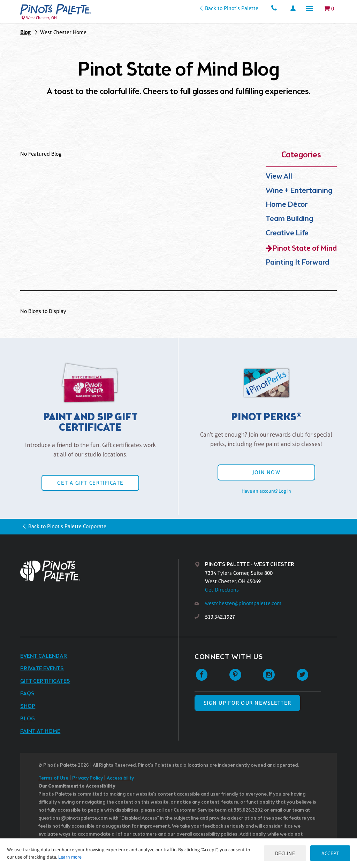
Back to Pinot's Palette (232, 8)
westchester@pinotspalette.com (243, 603)
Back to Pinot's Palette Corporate (67, 526)
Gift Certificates (45, 681)
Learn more (70, 857)
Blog (25, 32)
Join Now (266, 472)
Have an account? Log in (266, 491)
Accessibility (120, 778)
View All (279, 177)
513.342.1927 (220, 617)
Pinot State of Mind (305, 249)
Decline (285, 853)
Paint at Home (40, 731)
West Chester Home (63, 32)
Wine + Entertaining (299, 191)
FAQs (27, 694)
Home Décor (287, 205)
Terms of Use (53, 778)
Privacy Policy (88, 778)
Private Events (42, 669)
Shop (28, 706)
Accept (330, 853)
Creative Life (287, 233)
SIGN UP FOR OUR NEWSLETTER (247, 703)
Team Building (289, 219)
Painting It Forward (297, 263)
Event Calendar (44, 656)
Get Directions (222, 590)
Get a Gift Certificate (90, 483)
